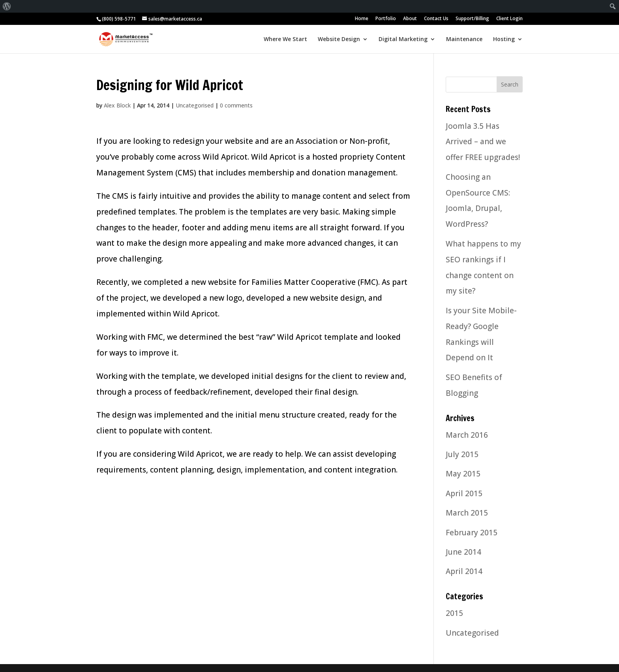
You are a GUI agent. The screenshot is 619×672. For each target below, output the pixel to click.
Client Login (509, 19)
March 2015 (467, 513)
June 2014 (463, 552)
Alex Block (117, 105)
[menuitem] (7, 6)
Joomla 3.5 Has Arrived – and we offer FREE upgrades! (483, 142)
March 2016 (467, 435)
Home (362, 19)
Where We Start (285, 40)
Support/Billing (472, 19)
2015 (454, 613)
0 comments (236, 105)
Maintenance (464, 40)
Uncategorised (195, 105)
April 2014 (464, 571)
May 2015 (463, 474)
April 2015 (464, 493)
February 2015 (472, 533)
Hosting (504, 40)
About (410, 19)
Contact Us (436, 19)
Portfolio (386, 19)
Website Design (339, 40)
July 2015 (462, 454)
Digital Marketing (403, 40)
